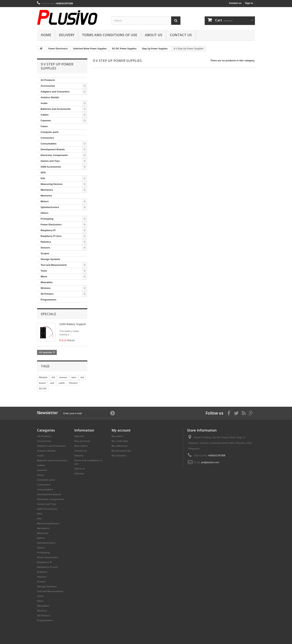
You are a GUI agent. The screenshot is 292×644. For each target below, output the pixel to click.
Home (46, 35)
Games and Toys (50, 161)
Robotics (46, 242)
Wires (44, 277)
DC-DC (43, 389)
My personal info (121, 451)
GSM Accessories (51, 167)
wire (74, 377)
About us (154, 35)
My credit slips (120, 441)
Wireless (46, 288)
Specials (48, 314)
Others (45, 213)
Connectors (47, 138)
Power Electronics (51, 225)
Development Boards (53, 149)
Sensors (45, 248)
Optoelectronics (50, 207)
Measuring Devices (52, 184)
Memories (46, 196)
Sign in (249, 3)
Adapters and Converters (55, 92)
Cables (45, 115)
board (42, 383)
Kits (43, 178)
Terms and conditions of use (110, 35)
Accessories (48, 86)
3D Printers (47, 294)
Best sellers (81, 446)
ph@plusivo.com (210, 462)
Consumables (49, 144)
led (82, 377)
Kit (53, 377)
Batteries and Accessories (56, 109)
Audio (44, 103)
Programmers (49, 300)
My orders (117, 436)
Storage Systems (50, 259)
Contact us (235, 3)
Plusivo (73, 383)
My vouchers (119, 456)
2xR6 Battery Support (73, 324)
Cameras (46, 121)
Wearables (47, 282)
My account (121, 430)
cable (62, 383)
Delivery (67, 35)
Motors (45, 201)
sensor (63, 377)
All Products (48, 80)
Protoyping (47, 219)
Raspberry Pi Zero (51, 236)
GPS (43, 173)
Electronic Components (54, 155)
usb (52, 383)
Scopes (45, 253)
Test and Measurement (54, 265)
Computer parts (50, 132)
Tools (44, 271)
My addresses (120, 446)
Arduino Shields (50, 97)
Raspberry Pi (48, 230)
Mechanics (47, 190)
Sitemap (79, 474)
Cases (44, 126)
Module (43, 377)
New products (82, 441)
